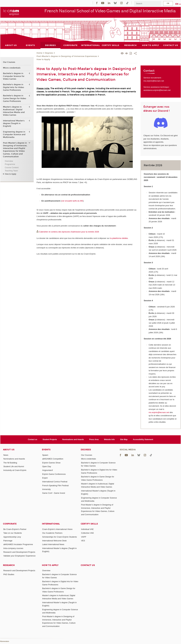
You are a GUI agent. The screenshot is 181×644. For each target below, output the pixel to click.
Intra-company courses (13, 548)
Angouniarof (48, 470)
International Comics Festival (55, 482)
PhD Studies (9, 574)
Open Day (47, 466)
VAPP (84, 537)
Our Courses (9, 62)
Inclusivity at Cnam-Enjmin (15, 470)
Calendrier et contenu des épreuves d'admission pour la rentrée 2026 (69, 232)
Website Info (109, 439)
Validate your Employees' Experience (19, 556)
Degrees (49, 53)
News (6, 455)
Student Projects (50, 439)
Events (46, 450)
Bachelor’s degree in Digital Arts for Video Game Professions (13, 87)
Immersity (46, 489)
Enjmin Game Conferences (54, 474)
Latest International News (53, 544)
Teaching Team (11, 171)
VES (83, 540)
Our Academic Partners (52, 533)
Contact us (32, 439)
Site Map (124, 439)
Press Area (94, 439)
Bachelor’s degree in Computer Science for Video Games (14, 76)
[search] (148, 4)
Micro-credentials (12, 68)
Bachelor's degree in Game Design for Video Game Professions (15, 98)
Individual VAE (87, 529)
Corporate (10, 524)
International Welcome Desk (54, 540)
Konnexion (5, 641)
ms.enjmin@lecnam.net (154, 81)
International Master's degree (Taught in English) (14, 123)
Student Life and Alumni (14, 466)
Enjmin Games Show (51, 463)
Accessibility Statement (143, 439)
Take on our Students (13, 533)
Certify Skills (89, 524)
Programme (10, 164)
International (51, 524)
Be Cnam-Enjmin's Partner (15, 529)
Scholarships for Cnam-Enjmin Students (60, 537)
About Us (9, 450)
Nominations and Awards (73, 439)
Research (9, 565)
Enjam (45, 478)
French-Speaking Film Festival (55, 485)
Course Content (12, 167)
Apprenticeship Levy (12, 537)
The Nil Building (10, 463)
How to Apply (43, 59)
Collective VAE (87, 533)
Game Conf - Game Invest (54, 493)
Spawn (45, 455)
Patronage (8, 540)
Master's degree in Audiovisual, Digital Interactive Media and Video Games (14, 111)
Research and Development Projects (19, 552)
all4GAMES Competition (53, 459)
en (177, 4)
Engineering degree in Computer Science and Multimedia (14, 134)
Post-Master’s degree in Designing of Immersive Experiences (67, 56)
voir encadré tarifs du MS (72, 201)
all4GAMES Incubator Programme (18, 544)
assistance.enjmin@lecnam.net (157, 90)
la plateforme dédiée (119, 238)
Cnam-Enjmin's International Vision (57, 529)
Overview (9, 161)
